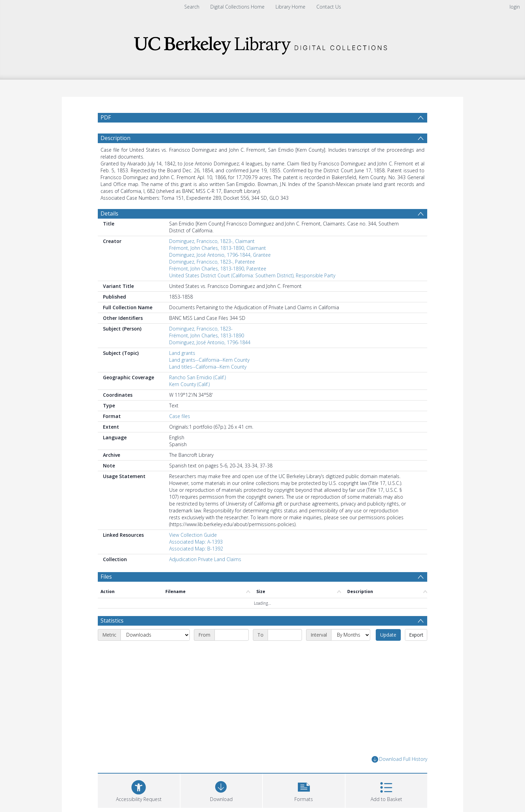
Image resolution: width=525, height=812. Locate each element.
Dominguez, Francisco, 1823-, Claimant (212, 241)
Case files (180, 416)
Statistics (112, 620)
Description (115, 138)
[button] (304, 790)
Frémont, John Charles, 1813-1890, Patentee (218, 269)
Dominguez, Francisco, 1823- (201, 329)
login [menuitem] (515, 7)
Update (388, 635)
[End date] (285, 635)
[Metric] (155, 635)
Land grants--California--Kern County (209, 360)
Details (109, 213)
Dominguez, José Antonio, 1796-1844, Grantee (220, 255)
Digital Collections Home (237, 7)
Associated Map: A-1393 (196, 542)
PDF (106, 117)
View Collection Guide (193, 535)
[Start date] (232, 635)
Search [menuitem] (192, 7)
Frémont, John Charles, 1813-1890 (207, 335)
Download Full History (399, 759)
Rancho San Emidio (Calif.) (197, 377)
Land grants (182, 353)
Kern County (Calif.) (189, 384)
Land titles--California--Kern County (208, 367)
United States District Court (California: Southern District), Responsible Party (252, 275)
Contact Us (329, 7)
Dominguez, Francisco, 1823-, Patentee (212, 262)
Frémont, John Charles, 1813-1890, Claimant (218, 248)
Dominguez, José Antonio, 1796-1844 (210, 342)
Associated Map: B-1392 (196, 549)
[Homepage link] (262, 43)
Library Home (290, 7)
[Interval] (351, 635)
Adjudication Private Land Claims (205, 559)
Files (106, 577)
